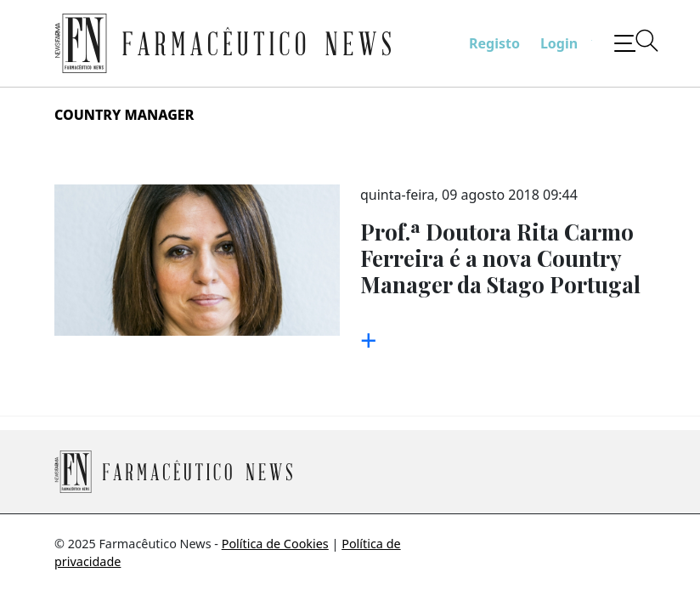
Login (559, 43)
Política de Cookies (275, 544)
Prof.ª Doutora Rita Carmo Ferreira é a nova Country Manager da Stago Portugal (500, 258)
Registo (494, 43)
